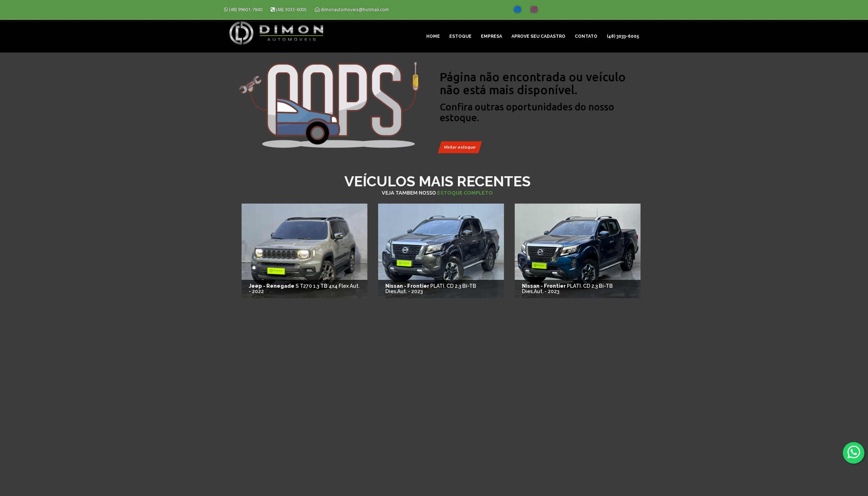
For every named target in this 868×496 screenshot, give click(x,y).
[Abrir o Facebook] (518, 10)
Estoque (460, 36)
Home (433, 36)
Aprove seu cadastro (538, 36)
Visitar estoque (460, 147)
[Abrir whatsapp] (854, 452)
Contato (586, 36)
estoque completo (520, 193)
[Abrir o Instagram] (534, 10)
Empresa (492, 36)
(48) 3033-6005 (623, 36)
